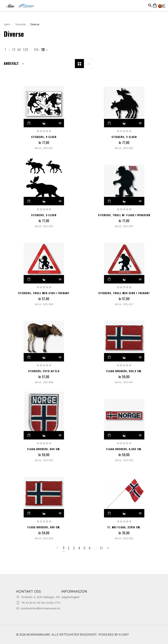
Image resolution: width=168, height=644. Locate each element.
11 (101, 548)
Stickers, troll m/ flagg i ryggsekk (124, 215)
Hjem (7, 24)
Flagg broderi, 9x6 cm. (44, 527)
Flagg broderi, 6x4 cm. (44, 449)
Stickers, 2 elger (124, 137)
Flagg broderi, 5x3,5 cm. (124, 371)
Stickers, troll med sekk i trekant (124, 293)
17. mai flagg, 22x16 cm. (124, 527)
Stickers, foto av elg (44, 371)
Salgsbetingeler (71, 597)
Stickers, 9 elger (44, 137)
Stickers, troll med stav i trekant (44, 293)
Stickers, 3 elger (44, 215)
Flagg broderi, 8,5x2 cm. (124, 449)
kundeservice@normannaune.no (41, 608)
